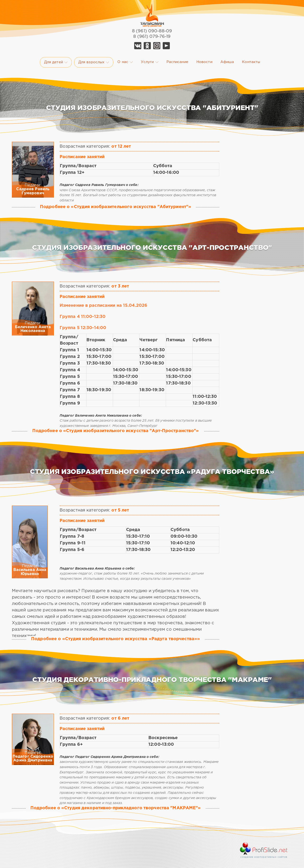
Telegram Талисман (157, 46)
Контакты (251, 62)
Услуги (150, 62)
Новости (204, 62)
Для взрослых (94, 62)
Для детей (56, 62)
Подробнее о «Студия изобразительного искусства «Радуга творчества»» (116, 639)
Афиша (227, 62)
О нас (125, 62)
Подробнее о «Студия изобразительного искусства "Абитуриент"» (116, 207)
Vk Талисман (138, 46)
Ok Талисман (147, 46)
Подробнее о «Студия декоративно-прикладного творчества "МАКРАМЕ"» (116, 808)
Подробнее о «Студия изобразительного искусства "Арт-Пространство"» (116, 431)
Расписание (177, 62)
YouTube (166, 46)
